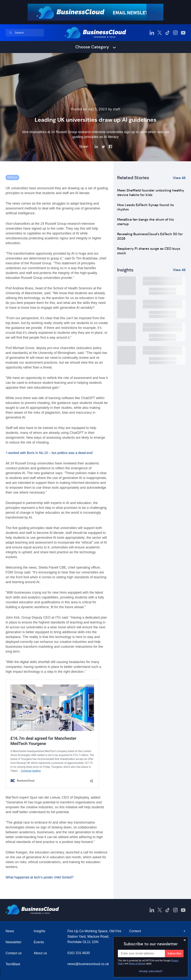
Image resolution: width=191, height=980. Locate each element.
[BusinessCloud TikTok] (167, 33)
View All (179, 178)
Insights (40, 931)
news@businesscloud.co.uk (88, 964)
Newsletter (14, 942)
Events (39, 942)
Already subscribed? (151, 971)
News (10, 931)
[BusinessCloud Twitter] (160, 33)
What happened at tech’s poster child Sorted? (40, 877)
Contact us (14, 953)
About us (40, 953)
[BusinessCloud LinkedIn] (152, 33)
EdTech (12, 177)
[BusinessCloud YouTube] (183, 33)
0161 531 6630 (79, 953)
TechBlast (13, 964)
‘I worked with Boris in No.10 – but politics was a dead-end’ (49, 453)
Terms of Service (137, 964)
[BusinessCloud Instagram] (175, 33)
